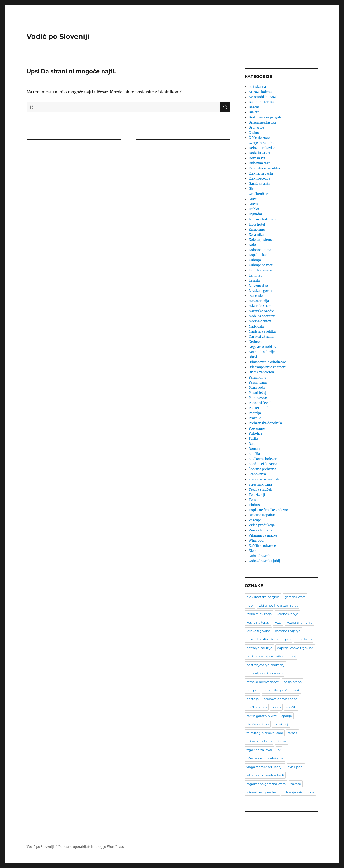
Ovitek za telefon (261, 372)
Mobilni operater (262, 316)
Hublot (254, 209)
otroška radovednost (263, 682)
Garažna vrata (259, 184)
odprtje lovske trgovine (295, 648)
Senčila (254, 454)
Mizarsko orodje (261, 311)
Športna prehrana (262, 469)
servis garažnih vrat (262, 716)
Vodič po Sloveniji (58, 36)
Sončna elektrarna (263, 464)
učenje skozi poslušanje (265, 758)
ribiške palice (257, 707)
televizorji (281, 724)
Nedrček (255, 342)
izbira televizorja (259, 614)
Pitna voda (257, 388)
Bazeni (254, 107)
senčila (291, 707)
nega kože (304, 639)
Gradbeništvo (259, 194)
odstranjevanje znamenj (265, 665)
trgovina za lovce (260, 750)
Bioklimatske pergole (265, 117)
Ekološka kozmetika (264, 168)
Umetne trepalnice (263, 515)
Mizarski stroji (260, 306)
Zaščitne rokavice (262, 546)
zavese (296, 784)
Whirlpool (256, 541)
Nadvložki (256, 326)
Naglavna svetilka (262, 332)
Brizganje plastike (263, 122)
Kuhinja (255, 260)
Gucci (253, 199)
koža (278, 622)
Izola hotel (257, 224)
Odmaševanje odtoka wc (267, 362)
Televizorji (257, 495)
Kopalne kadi (259, 255)
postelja (253, 699)
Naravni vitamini (262, 337)
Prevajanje (257, 428)
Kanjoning (257, 230)
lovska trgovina (258, 631)
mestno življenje (288, 631)
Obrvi (253, 357)
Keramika (256, 235)
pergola (253, 690)
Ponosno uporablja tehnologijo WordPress (91, 847)
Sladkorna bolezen (263, 459)
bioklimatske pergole (263, 597)
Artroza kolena (260, 92)
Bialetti (254, 112)
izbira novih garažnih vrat (278, 605)
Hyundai (255, 214)
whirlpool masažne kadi (265, 775)
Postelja (255, 413)
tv (279, 750)
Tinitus (254, 505)
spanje (287, 716)
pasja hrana (292, 682)
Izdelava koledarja (263, 219)
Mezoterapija (259, 301)
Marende (256, 296)
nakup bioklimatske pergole (269, 639)
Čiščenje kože (259, 138)
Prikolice (256, 434)
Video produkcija (262, 525)
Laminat (255, 275)
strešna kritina (258, 724)
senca (276, 707)
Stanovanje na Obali (264, 479)
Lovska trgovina (261, 291)
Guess (253, 204)
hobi (250, 605)
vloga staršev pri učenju (265, 767)
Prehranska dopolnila (265, 423)
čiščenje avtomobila (299, 792)
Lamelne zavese (261, 270)
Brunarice (256, 128)
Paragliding (258, 377)
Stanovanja (257, 474)
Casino (254, 133)
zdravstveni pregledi (262, 792)
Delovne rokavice (262, 148)
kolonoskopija (287, 614)
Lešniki (254, 281)
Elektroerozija (260, 179)
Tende (254, 500)
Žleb (252, 551)
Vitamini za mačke (263, 535)
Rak (252, 444)
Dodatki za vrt (259, 153)
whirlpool (296, 767)
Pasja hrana (258, 383)
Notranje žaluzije (262, 352)
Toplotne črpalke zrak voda (270, 510)
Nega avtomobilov (263, 347)
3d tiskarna (257, 87)
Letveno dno (258, 286)
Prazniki (255, 418)
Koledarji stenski (262, 240)
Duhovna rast (259, 163)
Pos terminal (259, 408)
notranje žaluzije (259, 648)
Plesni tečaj (257, 393)
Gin (252, 189)
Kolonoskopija (260, 250)
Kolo (252, 245)
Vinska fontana (260, 530)
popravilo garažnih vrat (281, 690)
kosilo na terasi (258, 622)
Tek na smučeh (260, 490)
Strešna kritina (260, 485)
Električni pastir (261, 173)
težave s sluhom (259, 741)
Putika (254, 439)
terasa (292, 733)
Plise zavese (258, 398)
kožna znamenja (300, 622)
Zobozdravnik (260, 556)
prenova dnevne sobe (280, 699)
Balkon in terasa (261, 102)
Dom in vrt (257, 158)
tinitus (282, 741)
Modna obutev (260, 321)
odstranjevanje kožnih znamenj (271, 656)
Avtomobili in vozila (264, 97)
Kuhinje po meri (261, 265)
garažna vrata (295, 597)
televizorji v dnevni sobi (265, 733)
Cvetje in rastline (262, 143)
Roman (254, 449)
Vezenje (255, 520)
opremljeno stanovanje (265, 673)
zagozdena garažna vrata (266, 784)
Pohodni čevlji (260, 403)
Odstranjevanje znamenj (268, 367)
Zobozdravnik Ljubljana (267, 561)
